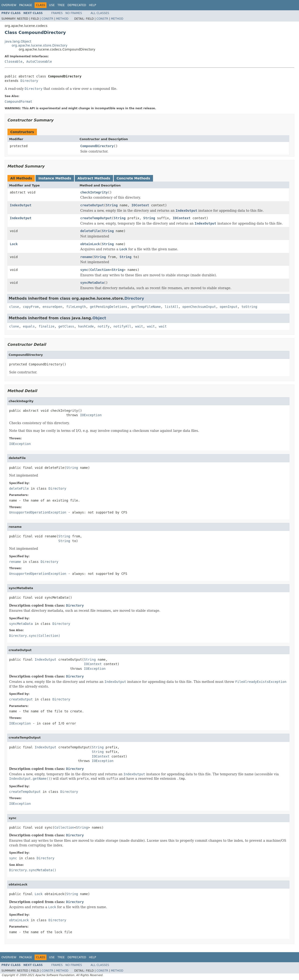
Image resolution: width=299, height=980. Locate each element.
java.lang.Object (18, 41)
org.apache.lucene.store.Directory (40, 45)
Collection (100, 270)
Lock (14, 244)
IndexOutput (21, 205)
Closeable (14, 62)
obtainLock (90, 244)
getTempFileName (146, 307)
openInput (229, 307)
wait (139, 326)
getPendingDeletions (109, 307)
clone (14, 326)
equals (29, 326)
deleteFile (90, 231)
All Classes (100, 13)
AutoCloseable (39, 62)
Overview (9, 5)
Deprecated (77, 5)
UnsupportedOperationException (38, 512)
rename (86, 257)
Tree (61, 5)
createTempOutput (96, 218)
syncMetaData (92, 283)
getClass (66, 326)
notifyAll (122, 326)
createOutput (92, 205)
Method (62, 19)
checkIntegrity (94, 192)
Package (26, 5)
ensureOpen (52, 307)
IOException (91, 415)
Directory (29, 81)
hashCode (86, 326)
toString (249, 307)
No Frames (74, 13)
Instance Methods (55, 178)
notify (104, 326)
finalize (46, 326)
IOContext (140, 205)
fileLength (76, 307)
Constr (47, 19)
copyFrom (31, 307)
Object (99, 318)
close (14, 307)
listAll (172, 307)
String (112, 205)
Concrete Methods (133, 178)
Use (52, 5)
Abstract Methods (94, 178)
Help (93, 5)
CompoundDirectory (97, 146)
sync (84, 270)
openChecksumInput (199, 307)
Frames (57, 13)
